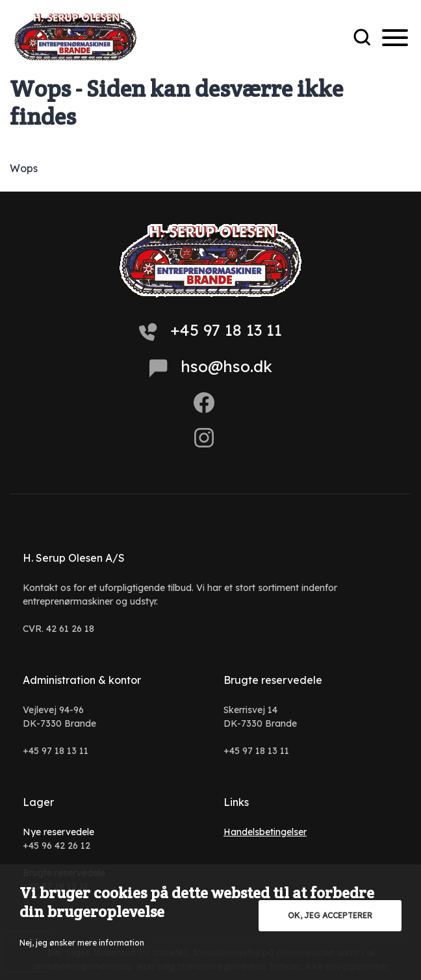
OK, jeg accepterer (330, 915)
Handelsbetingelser (265, 832)
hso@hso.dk (211, 367)
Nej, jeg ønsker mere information (82, 943)
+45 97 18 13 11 (210, 331)
